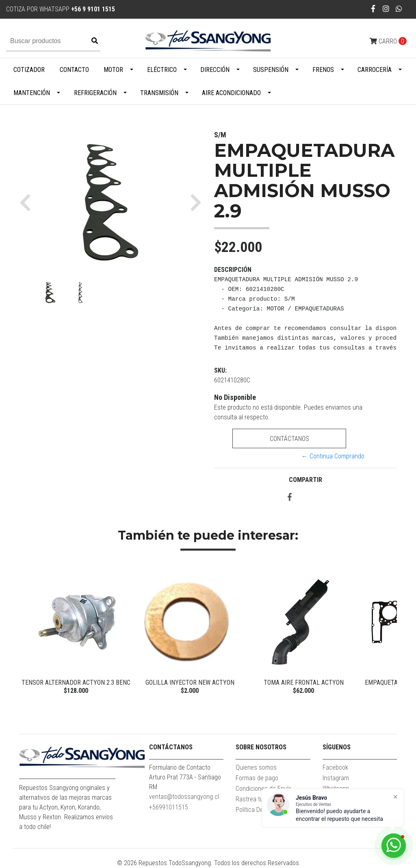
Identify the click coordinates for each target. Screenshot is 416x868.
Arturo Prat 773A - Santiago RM (185, 782)
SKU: (220, 370)
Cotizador (29, 70)
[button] (28, 202)
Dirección (215, 70)
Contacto (74, 70)
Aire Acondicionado (231, 93)
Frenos (323, 70)
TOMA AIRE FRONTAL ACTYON (304, 682)
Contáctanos (289, 439)
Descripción (233, 270)
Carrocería (375, 70)
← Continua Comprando (333, 456)
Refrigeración (95, 93)
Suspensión (271, 70)
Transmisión (159, 93)
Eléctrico (162, 70)
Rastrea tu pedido (259, 799)
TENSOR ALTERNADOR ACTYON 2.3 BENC (76, 682)
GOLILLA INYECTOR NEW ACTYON (190, 682)
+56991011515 (169, 807)
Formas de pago (257, 778)
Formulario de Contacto (180, 767)
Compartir (305, 480)
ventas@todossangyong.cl (184, 797)
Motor (113, 70)
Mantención (32, 93)
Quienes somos (256, 767)
